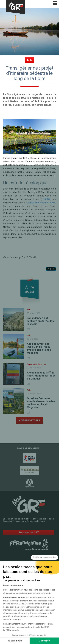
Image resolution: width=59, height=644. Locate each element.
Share (29, 330)
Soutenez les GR (29, 534)
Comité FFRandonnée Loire (41, 203)
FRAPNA (46, 199)
